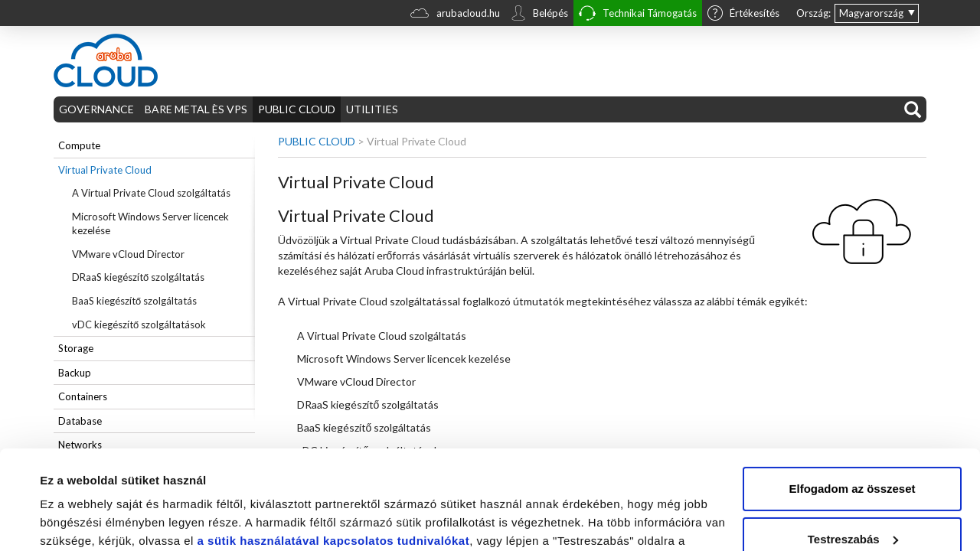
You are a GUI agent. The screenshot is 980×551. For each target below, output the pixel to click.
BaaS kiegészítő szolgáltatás (134, 301)
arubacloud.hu (455, 15)
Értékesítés (743, 15)
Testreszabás (853, 440)
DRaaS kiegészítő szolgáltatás (138, 277)
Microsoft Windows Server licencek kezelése (150, 224)
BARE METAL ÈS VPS (196, 109)
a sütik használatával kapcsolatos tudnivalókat (334, 442)
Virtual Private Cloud (105, 170)
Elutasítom (853, 490)
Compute (79, 145)
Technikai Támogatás (638, 15)
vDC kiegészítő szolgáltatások (139, 324)
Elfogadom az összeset (852, 390)
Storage (76, 348)
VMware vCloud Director (128, 254)
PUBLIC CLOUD (297, 109)
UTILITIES (372, 109)
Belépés (539, 15)
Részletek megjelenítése (107, 521)
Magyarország (871, 13)
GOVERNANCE (96, 109)
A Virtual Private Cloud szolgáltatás (151, 193)
